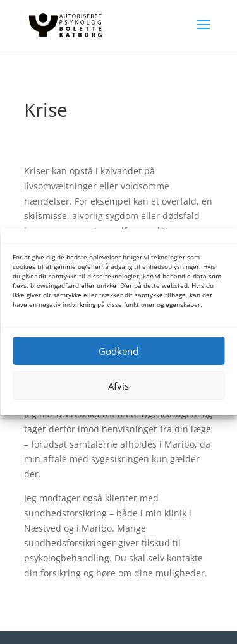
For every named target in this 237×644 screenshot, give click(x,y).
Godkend (118, 351)
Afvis (118, 386)
